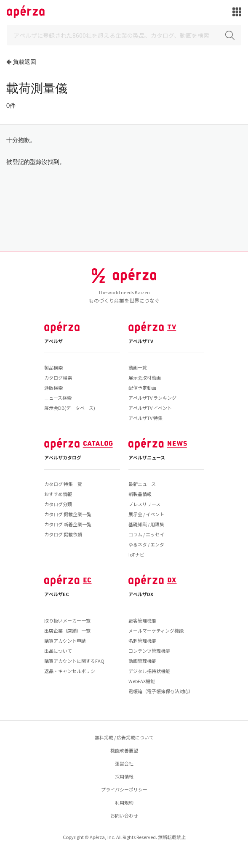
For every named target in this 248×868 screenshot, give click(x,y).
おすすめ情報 (58, 494)
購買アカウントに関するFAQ (74, 661)
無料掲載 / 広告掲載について (124, 737)
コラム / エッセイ (146, 534)
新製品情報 (140, 494)
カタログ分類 (58, 504)
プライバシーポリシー (124, 789)
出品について (58, 651)
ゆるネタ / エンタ (146, 544)
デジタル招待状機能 (149, 671)
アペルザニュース (147, 457)
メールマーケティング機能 (156, 631)
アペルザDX (141, 594)
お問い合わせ (124, 815)
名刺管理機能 (142, 641)
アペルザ (53, 341)
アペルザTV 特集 (145, 418)
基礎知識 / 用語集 (146, 524)
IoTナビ (136, 554)
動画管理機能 (142, 661)
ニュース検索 (58, 398)
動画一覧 (138, 367)
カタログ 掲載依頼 (63, 534)
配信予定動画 (142, 388)
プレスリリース (144, 504)
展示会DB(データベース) (70, 408)
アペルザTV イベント (150, 408)
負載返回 (24, 62)
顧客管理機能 (142, 620)
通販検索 (53, 388)
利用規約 (124, 802)
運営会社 (124, 763)
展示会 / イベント (146, 514)
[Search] (124, 35)
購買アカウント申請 (65, 641)
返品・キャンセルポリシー (72, 671)
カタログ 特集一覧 (63, 484)
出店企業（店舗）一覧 (67, 631)
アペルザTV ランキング (152, 398)
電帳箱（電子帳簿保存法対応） (161, 691)
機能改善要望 (124, 750)
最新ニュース (142, 484)
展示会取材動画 (145, 377)
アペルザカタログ (63, 457)
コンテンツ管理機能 (149, 651)
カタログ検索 (58, 377)
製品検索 (53, 367)
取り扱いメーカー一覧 (67, 620)
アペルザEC (57, 594)
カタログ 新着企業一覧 (68, 524)
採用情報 (124, 776)
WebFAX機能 (142, 681)
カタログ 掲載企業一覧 (68, 514)
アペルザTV (141, 341)
